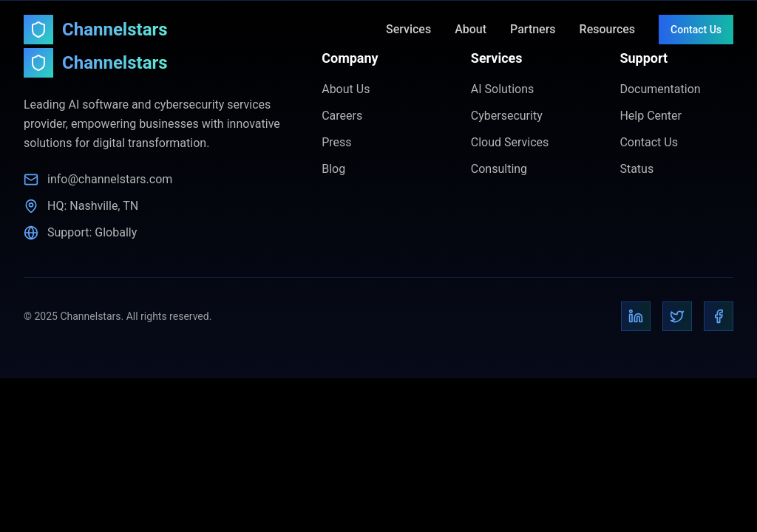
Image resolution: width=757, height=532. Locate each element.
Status (637, 169)
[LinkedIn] (636, 316)
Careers (342, 116)
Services (408, 29)
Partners (533, 29)
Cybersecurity (507, 116)
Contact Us (696, 30)
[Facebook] (719, 316)
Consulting (499, 169)
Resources (608, 29)
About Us (346, 89)
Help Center (651, 116)
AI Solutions (502, 89)
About (471, 29)
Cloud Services (510, 142)
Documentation (660, 89)
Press (336, 142)
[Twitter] (677, 316)
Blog (333, 169)
